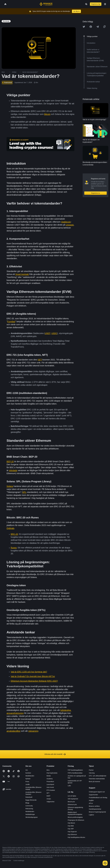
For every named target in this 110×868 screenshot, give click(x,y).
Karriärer (28, 773)
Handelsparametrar (95, 809)
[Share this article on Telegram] (98, 27)
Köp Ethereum (72, 834)
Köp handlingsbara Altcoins (76, 837)
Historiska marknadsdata (97, 779)
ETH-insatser (51, 790)
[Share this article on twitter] (84, 27)
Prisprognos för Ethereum (76, 820)
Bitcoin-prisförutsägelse (75, 817)
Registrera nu (95, 193)
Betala (49, 776)
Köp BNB (71, 826)
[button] (105, 4)
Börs (48, 770)
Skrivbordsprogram (31, 817)
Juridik (27, 784)
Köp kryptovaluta (52, 773)
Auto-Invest (50, 787)
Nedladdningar (30, 814)
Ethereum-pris (72, 805)
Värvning (92, 773)
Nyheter (28, 779)
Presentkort (50, 782)
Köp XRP (71, 829)
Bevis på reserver (95, 782)
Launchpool (50, 784)
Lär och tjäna (72, 796)
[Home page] (46, 4)
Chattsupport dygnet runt (97, 792)
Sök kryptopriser (73, 799)
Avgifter (91, 800)
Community (29, 806)
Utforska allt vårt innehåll (55, 754)
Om (27, 770)
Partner (91, 770)
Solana (10, 486)
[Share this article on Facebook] (91, 27)
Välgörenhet (51, 802)
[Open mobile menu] (105, 4)
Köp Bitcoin (71, 823)
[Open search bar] (86, 4)
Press (27, 782)
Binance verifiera (94, 806)
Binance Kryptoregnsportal (97, 812)
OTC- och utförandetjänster (98, 776)
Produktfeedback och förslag (98, 798)
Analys (49, 799)
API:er (91, 803)
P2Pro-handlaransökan (75, 773)
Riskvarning (29, 809)
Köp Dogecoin (72, 832)
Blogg (27, 803)
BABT (49, 796)
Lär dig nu (76, 11)
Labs (69, 786)
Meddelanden (30, 776)
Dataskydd (29, 797)
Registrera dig (96, 4)
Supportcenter (93, 795)
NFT (48, 793)
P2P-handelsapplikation (75, 770)
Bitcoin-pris (71, 802)
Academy (50, 779)
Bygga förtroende (31, 800)
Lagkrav (91, 815)
